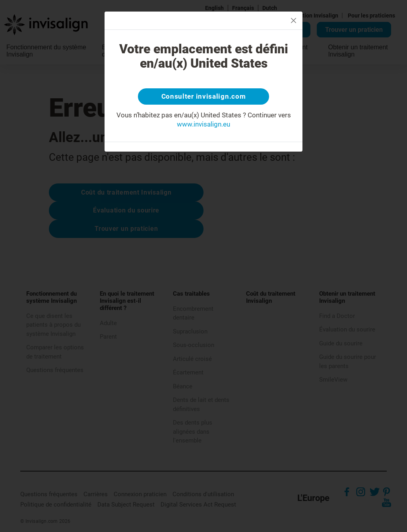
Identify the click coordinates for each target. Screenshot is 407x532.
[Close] (294, 20)
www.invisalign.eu (203, 126)
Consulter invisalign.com (203, 97)
